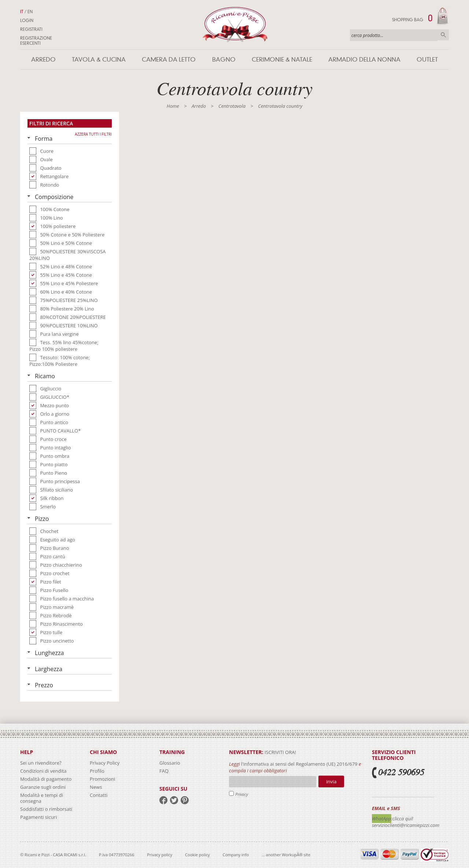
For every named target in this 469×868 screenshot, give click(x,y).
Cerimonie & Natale (282, 60)
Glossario (170, 763)
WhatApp (382, 819)
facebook (163, 800)
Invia (331, 781)
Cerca (443, 35)
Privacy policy (160, 855)
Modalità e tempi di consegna (42, 798)
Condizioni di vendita (43, 771)
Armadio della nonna (364, 60)
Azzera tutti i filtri (93, 134)
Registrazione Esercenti (36, 41)
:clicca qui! (402, 819)
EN (30, 12)
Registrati (31, 29)
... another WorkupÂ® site (286, 855)
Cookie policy (197, 855)
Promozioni (102, 779)
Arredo (43, 60)
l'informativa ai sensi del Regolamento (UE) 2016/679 (299, 764)
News (96, 787)
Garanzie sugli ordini (43, 787)
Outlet (427, 60)
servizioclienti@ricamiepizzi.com (406, 825)
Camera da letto (169, 60)
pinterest (185, 800)
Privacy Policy (105, 763)
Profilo (97, 771)
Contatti (99, 795)
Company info (236, 855)
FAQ (164, 771)
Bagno (224, 60)
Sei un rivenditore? (41, 763)
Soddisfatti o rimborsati (46, 809)
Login (27, 21)
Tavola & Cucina (99, 60)
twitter (174, 800)
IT (22, 12)
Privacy (242, 794)
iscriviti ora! (280, 752)
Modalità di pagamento (46, 779)
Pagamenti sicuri (38, 817)
